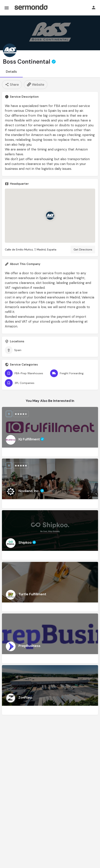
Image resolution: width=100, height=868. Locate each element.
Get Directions (83, 249)
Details (11, 72)
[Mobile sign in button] (94, 8)
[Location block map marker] (50, 216)
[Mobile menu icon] (7, 8)
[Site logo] (31, 8)
